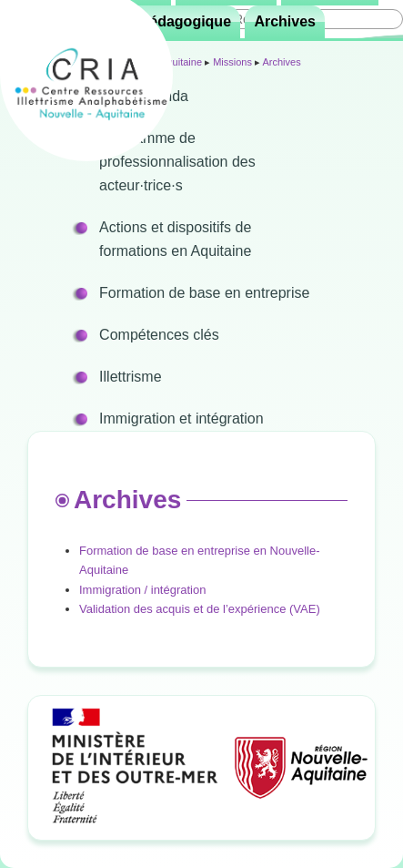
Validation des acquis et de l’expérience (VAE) (200, 609)
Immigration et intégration (181, 419)
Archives (285, 21)
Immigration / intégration (142, 590)
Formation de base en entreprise (204, 293)
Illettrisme (130, 377)
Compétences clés (159, 335)
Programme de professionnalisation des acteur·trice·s (177, 162)
